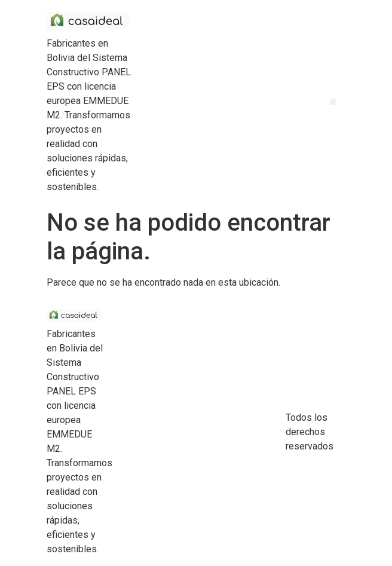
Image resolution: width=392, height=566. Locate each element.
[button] (333, 102)
